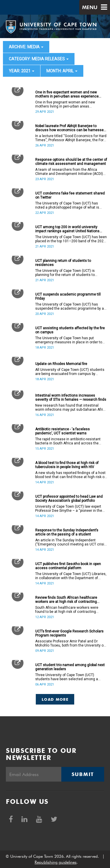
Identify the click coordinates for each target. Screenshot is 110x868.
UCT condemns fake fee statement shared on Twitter (70, 195)
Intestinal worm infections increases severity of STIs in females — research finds (71, 398)
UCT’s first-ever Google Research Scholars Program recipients (69, 633)
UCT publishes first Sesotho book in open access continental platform (68, 566)
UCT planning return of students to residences (63, 263)
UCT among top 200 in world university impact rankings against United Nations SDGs (67, 229)
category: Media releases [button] (39, 59)
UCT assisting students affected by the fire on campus (70, 330)
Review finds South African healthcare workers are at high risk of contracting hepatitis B (66, 600)
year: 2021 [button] (22, 71)
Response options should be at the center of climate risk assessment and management (71, 162)
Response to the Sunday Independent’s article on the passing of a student (67, 532)
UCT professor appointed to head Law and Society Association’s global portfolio (69, 499)
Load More (55, 699)
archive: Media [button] (26, 47)
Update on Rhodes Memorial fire (61, 364)
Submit (83, 774)
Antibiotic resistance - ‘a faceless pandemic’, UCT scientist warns (62, 431)
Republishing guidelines (56, 862)
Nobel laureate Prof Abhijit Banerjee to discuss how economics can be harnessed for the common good (70, 128)
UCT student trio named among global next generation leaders (70, 667)
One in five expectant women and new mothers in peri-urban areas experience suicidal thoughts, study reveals (67, 94)
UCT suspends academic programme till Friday (68, 296)
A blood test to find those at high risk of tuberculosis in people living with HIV (67, 465)
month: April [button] (62, 71)
